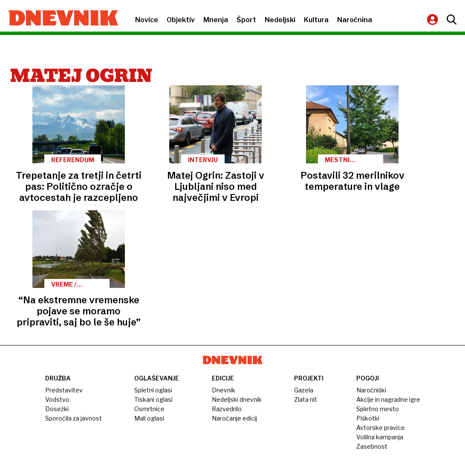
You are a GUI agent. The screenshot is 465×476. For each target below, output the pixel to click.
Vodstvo (57, 399)
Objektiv (181, 20)
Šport (246, 20)
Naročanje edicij (234, 418)
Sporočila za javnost (74, 418)
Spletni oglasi (153, 390)
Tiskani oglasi (153, 399)
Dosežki (57, 409)
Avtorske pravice (381, 428)
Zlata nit (306, 399)
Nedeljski (280, 20)
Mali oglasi (149, 418)
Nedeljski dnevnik (237, 399)
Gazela (304, 390)
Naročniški (371, 390)
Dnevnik (224, 390)
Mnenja (216, 20)
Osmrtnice (149, 409)
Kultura (316, 20)
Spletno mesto (378, 409)
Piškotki (368, 418)
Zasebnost (372, 446)
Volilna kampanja (380, 437)
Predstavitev (64, 390)
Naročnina (355, 20)
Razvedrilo (227, 409)
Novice (147, 20)
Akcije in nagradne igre (388, 399)
